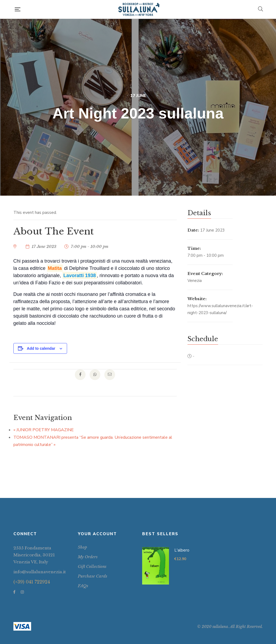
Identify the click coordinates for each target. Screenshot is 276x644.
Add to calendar (41, 348)
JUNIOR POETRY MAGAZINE (44, 430)
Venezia (195, 281)
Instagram (22, 592)
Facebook (14, 592)
